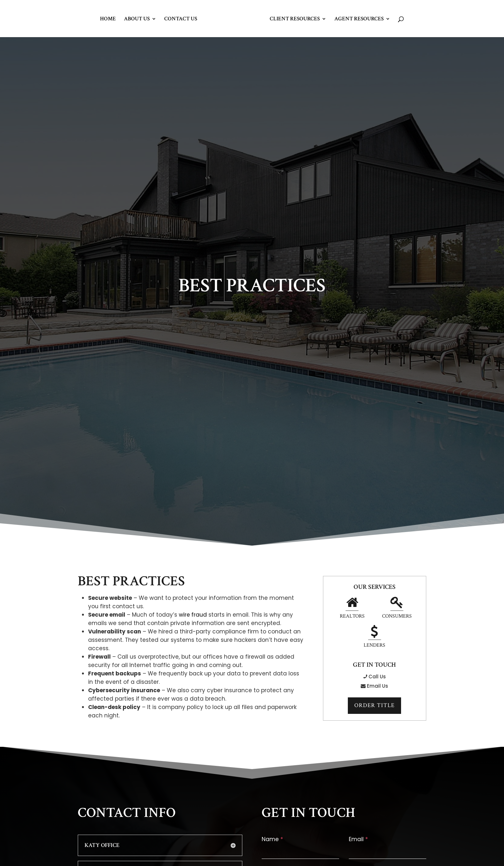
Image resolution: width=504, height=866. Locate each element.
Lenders (374, 638)
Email (358, 839)
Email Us (374, 686)
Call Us (375, 677)
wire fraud (193, 615)
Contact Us (181, 19)
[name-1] (300, 851)
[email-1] (388, 851)
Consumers (396, 609)
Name (272, 839)
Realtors (353, 609)
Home (108, 19)
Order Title (374, 706)
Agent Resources (359, 19)
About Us (137, 19)
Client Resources (295, 19)
